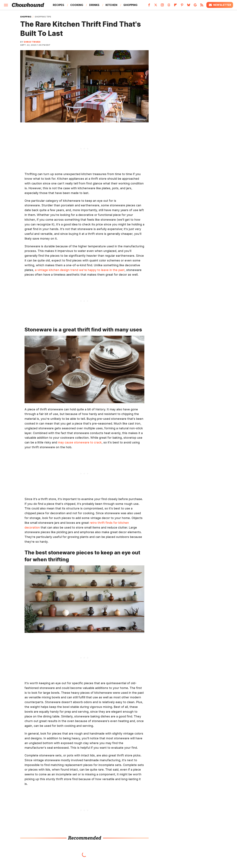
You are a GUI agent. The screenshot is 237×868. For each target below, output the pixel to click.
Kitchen (111, 5)
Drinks (94, 5)
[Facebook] (149, 6)
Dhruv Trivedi (32, 42)
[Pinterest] (182, 6)
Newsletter (220, 5)
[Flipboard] (175, 6)
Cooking (77, 5)
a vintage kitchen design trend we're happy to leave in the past (80, 270)
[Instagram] (162, 6)
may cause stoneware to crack (80, 442)
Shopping (130, 5)
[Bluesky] (189, 6)
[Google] (195, 6)
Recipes (59, 5)
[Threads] (169, 6)
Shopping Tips (43, 17)
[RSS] (202, 6)
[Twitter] (156, 6)
